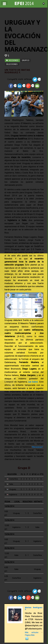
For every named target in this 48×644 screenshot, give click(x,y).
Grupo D (26, 60)
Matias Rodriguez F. (34, 608)
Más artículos (32, 632)
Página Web (30, 635)
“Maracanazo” (37, 447)
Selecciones (12, 64)
